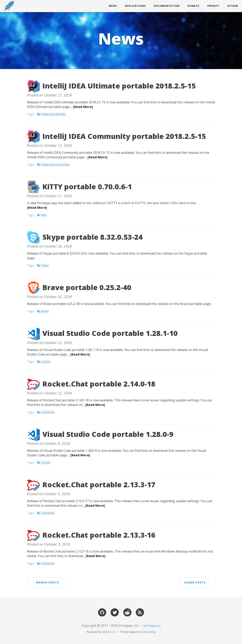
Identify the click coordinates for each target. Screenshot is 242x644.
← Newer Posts (46, 582)
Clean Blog (149, 632)
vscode (46, 362)
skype (45, 265)
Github (233, 6)
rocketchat (48, 412)
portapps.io (152, 626)
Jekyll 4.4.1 (109, 632)
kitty (44, 215)
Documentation (167, 6)
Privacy (213, 6)
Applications (135, 6)
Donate (193, 6)
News (113, 6)
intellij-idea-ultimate (53, 114)
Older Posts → (197, 582)
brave (45, 311)
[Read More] (83, 107)
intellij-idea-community (55, 165)
